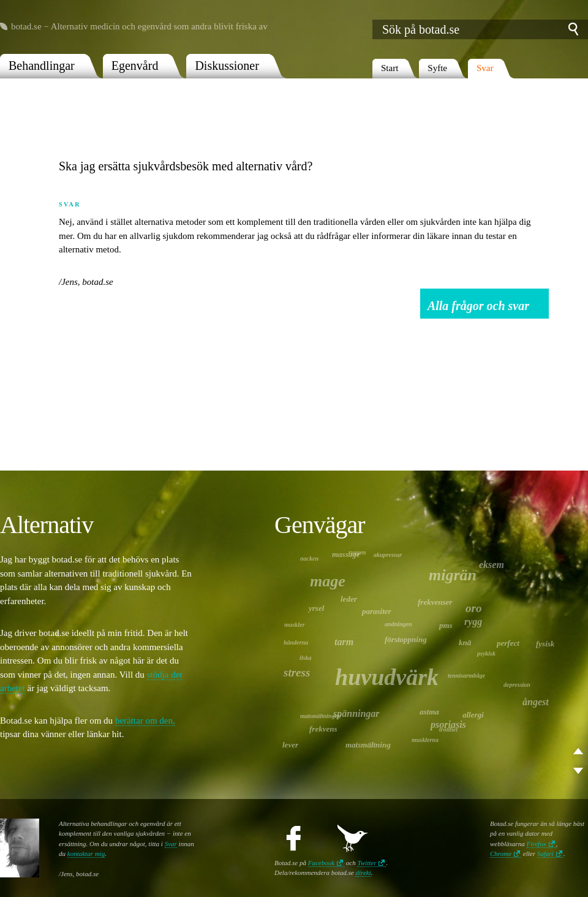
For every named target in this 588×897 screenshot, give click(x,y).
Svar (485, 68)
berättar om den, (145, 721)
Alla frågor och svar (478, 306)
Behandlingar (42, 66)
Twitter (367, 863)
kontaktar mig (86, 853)
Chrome (501, 853)
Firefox (537, 844)
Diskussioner (227, 66)
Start (390, 68)
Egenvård (135, 66)
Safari (545, 853)
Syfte (437, 68)
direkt (363, 872)
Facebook (321, 863)
